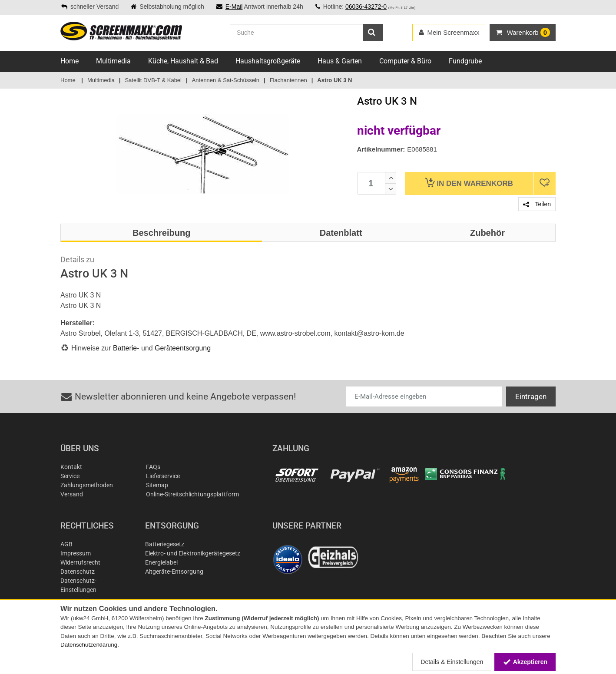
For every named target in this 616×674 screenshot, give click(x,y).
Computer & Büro (405, 61)
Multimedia (113, 61)
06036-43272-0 (366, 7)
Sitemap (157, 485)
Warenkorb (469, 183)
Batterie (125, 348)
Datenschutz (78, 572)
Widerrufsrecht (80, 562)
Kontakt (71, 467)
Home (70, 61)
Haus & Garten (340, 61)
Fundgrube (465, 61)
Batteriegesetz (165, 544)
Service (70, 476)
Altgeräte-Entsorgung (174, 572)
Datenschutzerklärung (89, 645)
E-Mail (234, 7)
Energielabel (161, 562)
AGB (66, 544)
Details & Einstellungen (452, 662)
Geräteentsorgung (183, 348)
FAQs (153, 467)
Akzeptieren (525, 662)
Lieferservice (163, 476)
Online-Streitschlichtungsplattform (192, 494)
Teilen (537, 204)
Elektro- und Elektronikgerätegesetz (193, 553)
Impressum (76, 553)
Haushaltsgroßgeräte (268, 61)
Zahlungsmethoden (87, 485)
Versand (72, 494)
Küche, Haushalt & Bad (183, 61)
